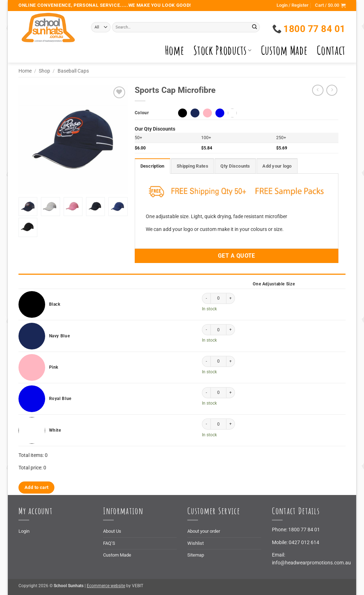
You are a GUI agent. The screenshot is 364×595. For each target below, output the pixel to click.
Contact (331, 50)
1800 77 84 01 (304, 530)
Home (175, 50)
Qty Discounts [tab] (235, 166)
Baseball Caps (73, 71)
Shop (44, 71)
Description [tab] (152, 166)
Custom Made (284, 50)
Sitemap (196, 555)
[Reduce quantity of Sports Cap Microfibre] (206, 298)
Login (24, 531)
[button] (330, 6)
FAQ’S (109, 543)
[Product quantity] (218, 298)
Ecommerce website (106, 586)
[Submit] (255, 27)
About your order (204, 531)
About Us (112, 531)
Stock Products (222, 50)
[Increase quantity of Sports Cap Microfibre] (231, 298)
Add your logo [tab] (277, 166)
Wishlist (196, 543)
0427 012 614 (304, 542)
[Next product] (318, 90)
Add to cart (36, 487)
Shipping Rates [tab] (192, 166)
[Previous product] (332, 90)
